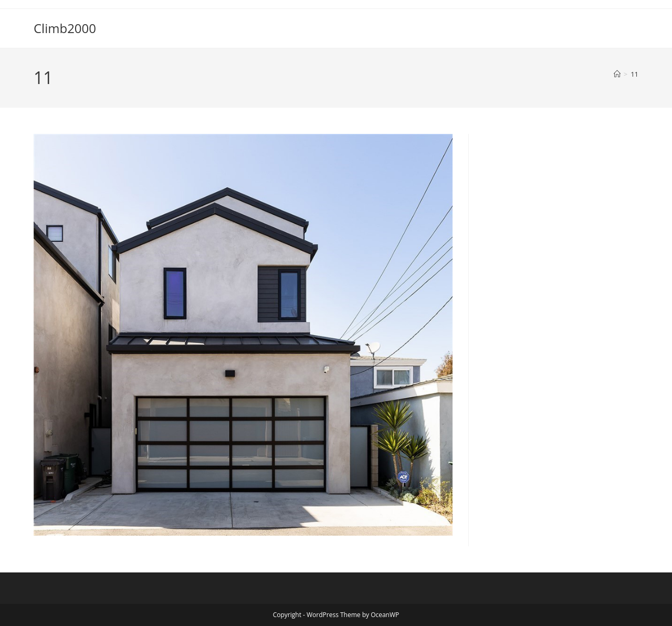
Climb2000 (65, 28)
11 (634, 74)
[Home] (617, 74)
